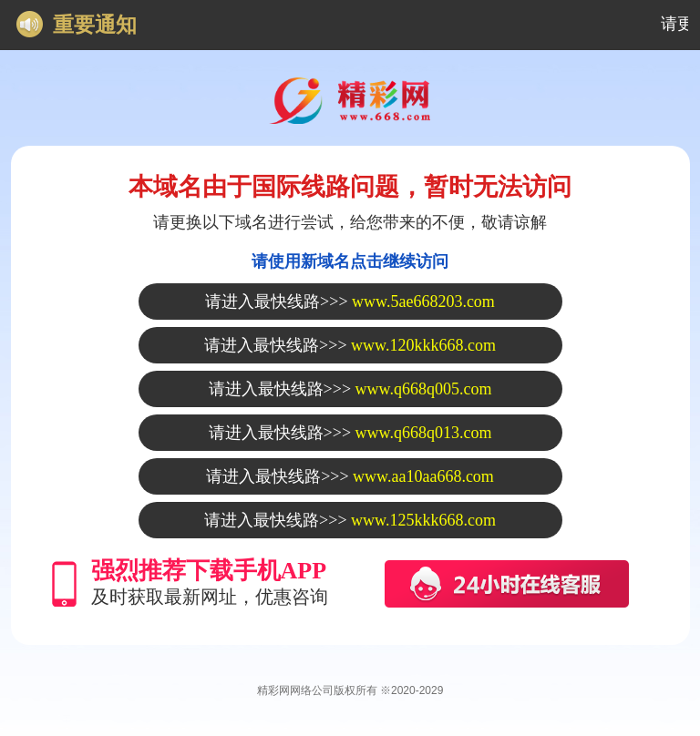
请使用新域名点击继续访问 (350, 261)
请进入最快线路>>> (350, 302)
